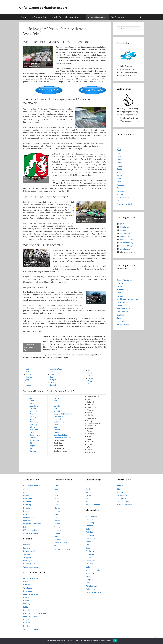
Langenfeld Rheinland (32, 524)
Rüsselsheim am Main (32, 610)
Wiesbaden (28, 588)
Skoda (90, 373)
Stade (88, 583)
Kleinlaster (125, 227)
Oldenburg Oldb (92, 523)
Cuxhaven (90, 535)
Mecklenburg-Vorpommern (128, 299)
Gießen (26, 601)
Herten (57, 401)
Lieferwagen (125, 236)
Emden (89, 542)
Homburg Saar (29, 564)
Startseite (25, 17)
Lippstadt (57, 419)
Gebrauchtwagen (127, 246)
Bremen (120, 293)
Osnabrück (90, 526)
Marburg (27, 604)
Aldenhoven (34, 406)
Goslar (88, 548)
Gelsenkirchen (35, 435)
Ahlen (32, 403)
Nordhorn (90, 573)
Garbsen (89, 545)
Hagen (32, 446)
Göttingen (90, 551)
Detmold (33, 411)
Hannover (90, 519)
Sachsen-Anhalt (123, 324)
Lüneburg (90, 564)
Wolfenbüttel (91, 589)
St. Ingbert (27, 557)
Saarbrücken (28, 548)
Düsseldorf (34, 430)
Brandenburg (122, 290)
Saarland (120, 315)
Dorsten (33, 419)
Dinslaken (33, 414)
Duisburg (33, 424)
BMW (28, 372)
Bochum (33, 409)
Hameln (89, 557)
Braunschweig (91, 516)
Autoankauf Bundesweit (98, 17)
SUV (122, 224)
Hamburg (121, 296)
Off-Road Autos (127, 240)
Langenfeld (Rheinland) (63, 414)
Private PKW (125, 233)
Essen (32, 432)
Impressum (122, 492)
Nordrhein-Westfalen (125, 309)
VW (89, 384)
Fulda (25, 607)
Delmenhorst (91, 538)
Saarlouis (27, 554)
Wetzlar (26, 585)
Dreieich (27, 623)
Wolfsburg (90, 532)
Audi (27, 369)
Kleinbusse (125, 230)
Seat (89, 370)
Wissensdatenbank (124, 204)
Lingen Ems (90, 561)
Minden (57, 430)
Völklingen (27, 561)
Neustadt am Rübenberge (96, 570)
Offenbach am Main (31, 594)
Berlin (119, 286)
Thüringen (121, 321)
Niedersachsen (123, 302)
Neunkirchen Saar (31, 551)
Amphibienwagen (127, 249)
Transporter (122, 498)
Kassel (26, 582)
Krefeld (57, 411)
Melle (88, 567)
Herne (56, 398)
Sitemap (120, 489)
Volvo (90, 381)
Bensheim (27, 626)
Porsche (53, 382)
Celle (88, 529)
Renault (53, 385)
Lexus (28, 382)
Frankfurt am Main (120, 17)
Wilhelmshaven (92, 586)
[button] (107, 17)
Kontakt (120, 486)
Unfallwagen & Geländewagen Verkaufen (47, 17)
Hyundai (29, 377)
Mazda (28, 385)
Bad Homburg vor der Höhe (35, 613)
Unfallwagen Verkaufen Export (55, 7)
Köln (56, 409)
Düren (32, 427)
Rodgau (26, 620)
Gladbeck (33, 438)
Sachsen (120, 318)
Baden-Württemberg (125, 280)
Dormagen (34, 417)
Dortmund (34, 422)
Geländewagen (123, 502)
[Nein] (160, 641)
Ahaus (32, 401)
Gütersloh (34, 443)
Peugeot (53, 380)
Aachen (33, 398)
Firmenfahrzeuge (127, 243)
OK (115, 641)
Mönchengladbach (61, 435)
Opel (52, 377)
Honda (28, 374)
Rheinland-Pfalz (123, 312)
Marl (56, 427)
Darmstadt (28, 591)
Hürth (56, 403)
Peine (88, 576)
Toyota (90, 378)
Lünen (56, 424)
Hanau (26, 597)
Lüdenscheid (59, 422)
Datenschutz (122, 495)
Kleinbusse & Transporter (74, 17)
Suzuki (90, 376)
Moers (56, 432)
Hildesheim (90, 554)
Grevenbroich (35, 440)
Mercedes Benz (56, 369)
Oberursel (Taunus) (31, 616)
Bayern (120, 283)
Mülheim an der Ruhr (62, 438)
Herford (33, 451)
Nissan (52, 374)
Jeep (27, 380)
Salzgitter (89, 580)
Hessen (120, 305)
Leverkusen (58, 417)
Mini (51, 372)
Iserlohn (57, 406)
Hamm (32, 448)
